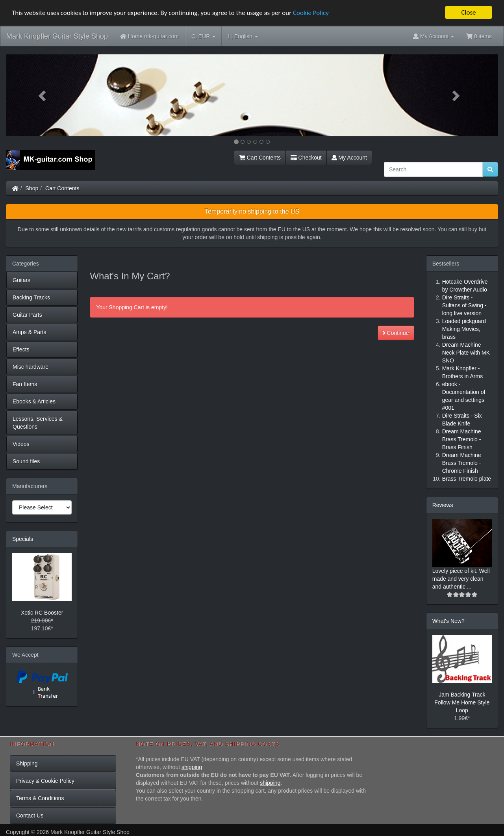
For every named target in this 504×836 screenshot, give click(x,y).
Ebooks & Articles (34, 401)
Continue (396, 333)
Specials (23, 539)
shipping (192, 767)
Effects (21, 349)
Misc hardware (31, 367)
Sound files (26, 461)
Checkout (306, 158)
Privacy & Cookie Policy (45, 781)
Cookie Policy (311, 13)
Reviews (443, 505)
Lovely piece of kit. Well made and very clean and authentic (461, 579)
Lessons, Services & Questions (38, 423)
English (243, 36)
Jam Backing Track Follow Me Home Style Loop (462, 702)
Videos (21, 444)
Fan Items (25, 384)
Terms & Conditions (40, 798)
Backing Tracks (31, 297)
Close (468, 12)
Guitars (21, 280)
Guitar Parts (27, 315)
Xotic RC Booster (42, 613)
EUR (203, 36)
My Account (349, 158)
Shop (32, 188)
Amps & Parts (30, 332)
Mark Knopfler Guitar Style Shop (57, 36)
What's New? (448, 621)
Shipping (27, 764)
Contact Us (30, 816)
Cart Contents (260, 158)
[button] (43, 95)
